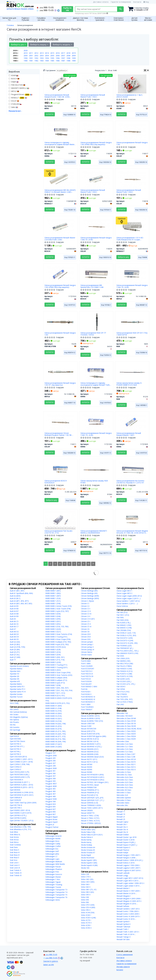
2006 (58, 56)
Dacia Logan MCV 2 (124, 593)
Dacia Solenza (122, 606)
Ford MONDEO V (88, 702)
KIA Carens (14, 709)
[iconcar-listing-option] (148, 70)
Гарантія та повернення (121, 2)
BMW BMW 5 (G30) (53, 662)
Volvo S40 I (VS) (87, 879)
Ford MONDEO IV (88, 699)
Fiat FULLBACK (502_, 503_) (128, 651)
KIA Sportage (15, 730)
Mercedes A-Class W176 (126, 723)
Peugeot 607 (51, 809)
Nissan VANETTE (88, 813)
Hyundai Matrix (16, 684)
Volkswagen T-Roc (53, 879)
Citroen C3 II (86, 611)
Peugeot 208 (51, 766)
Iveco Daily (14, 703)
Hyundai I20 (15, 676)
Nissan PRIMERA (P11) (90, 790)
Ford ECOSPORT (88, 669)
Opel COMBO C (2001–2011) (21, 759)
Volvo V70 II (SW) (88, 905)
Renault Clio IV (122, 832)
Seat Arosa (14, 840)
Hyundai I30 (15, 679)
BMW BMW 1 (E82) (53, 593)
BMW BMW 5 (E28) (53, 649)
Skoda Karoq (86, 842)
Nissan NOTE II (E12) (89, 762)
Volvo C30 (85, 874)
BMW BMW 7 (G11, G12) (55, 693)
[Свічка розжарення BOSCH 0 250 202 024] (60, 469)
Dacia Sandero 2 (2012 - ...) (127, 603)
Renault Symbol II (124, 924)
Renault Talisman (123, 927)
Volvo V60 (85, 902)
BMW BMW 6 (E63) (53, 670)
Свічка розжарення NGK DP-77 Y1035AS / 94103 (93, 334)
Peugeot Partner (52, 827)
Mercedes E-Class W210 (126, 762)
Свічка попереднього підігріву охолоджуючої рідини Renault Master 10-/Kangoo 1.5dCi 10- (60, 143)
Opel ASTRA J (15, 751)
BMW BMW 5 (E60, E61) (55, 657)
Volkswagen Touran (53, 887)
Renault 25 (121, 819)
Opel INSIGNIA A (16, 780)
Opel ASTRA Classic (18, 741)
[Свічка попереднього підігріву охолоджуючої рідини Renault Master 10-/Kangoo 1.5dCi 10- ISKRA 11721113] (60, 131)
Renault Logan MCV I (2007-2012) (130, 878)
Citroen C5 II (86, 624)
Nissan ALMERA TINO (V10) (92, 721)
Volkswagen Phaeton (54, 869)
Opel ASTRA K (15, 754)
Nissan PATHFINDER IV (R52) (93, 780)
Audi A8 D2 (14, 632)
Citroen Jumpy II (87, 647)
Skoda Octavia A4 (88, 847)
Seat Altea (14, 832)
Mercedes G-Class (124, 772)
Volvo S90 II (86, 895)
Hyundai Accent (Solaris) (19, 666)
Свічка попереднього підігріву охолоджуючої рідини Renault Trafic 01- (95, 384)
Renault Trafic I (123, 929)
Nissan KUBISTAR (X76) (90, 734)
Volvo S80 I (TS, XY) (89, 890)
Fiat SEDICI (121, 686)
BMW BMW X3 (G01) (54, 719)
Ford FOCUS (86, 679)
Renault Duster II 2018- (126, 840)
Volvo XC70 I (86, 920)
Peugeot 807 (51, 814)
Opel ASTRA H (15, 749)
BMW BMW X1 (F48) (54, 708)
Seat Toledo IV (16, 875)
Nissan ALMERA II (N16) (91, 718)
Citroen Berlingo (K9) (89, 593)
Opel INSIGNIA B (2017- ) (20, 782)
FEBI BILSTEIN (17, 85)
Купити (50, 114)
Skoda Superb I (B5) (89, 860)
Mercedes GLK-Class (125, 785)
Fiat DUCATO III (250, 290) (127, 643)
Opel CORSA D (16, 767)
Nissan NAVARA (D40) (90, 754)
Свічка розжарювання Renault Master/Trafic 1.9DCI (93, 96)
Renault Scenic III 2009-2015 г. (129, 916)
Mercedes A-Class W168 (126, 718)
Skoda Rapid (86, 855)
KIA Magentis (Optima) (19, 717)
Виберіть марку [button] (39, 44)
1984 (47, 61)
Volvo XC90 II (86, 928)
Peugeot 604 (51, 804)
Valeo (13, 107)
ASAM (13, 75)
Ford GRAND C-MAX (89, 686)
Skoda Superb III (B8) (89, 865)
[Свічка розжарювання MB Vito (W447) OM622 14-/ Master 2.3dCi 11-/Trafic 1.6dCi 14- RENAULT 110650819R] (60, 179)
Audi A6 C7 (14, 626)
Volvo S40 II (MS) (88, 882)
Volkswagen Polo (52, 872)
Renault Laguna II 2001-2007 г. (129, 868)
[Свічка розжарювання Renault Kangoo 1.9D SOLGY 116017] (132, 131)
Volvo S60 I (85, 884)
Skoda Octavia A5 (88, 850)
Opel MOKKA (15, 790)
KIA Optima (14, 720)
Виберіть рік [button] (18, 44)
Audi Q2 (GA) (15, 642)
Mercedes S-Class (124, 793)
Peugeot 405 (51, 789)
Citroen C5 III (86, 626)
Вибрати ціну (123, 257)
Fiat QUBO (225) (123, 679)
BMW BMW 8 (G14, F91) (55, 696)
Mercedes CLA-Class (125, 744)
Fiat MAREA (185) (124, 661)
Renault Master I (123, 888)
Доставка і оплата (101, 2)
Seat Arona (14, 837)
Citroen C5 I (86, 621)
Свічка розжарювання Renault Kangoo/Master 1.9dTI (129, 434)
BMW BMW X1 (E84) (54, 706)
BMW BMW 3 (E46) (53, 616)
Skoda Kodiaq (86, 845)
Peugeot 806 (51, 812)
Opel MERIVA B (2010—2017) (22, 787)
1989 (74, 61)
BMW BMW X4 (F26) (54, 721)
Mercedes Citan (123, 741)
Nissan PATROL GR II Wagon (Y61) (95, 782)
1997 (63, 58)
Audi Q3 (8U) (15, 644)
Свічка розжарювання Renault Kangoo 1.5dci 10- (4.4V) (96, 239)
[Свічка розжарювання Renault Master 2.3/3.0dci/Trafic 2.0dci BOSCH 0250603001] (60, 226)
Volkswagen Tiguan (53, 882)
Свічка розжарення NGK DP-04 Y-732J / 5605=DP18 (132, 334)
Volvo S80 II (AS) (88, 892)
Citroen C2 (85, 606)
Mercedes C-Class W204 (126, 736)
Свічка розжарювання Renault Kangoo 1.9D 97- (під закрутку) (60, 384)
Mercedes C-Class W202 (126, 731)
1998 (68, 58)
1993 (42, 58)
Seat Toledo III (16, 873)
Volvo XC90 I (86, 925)
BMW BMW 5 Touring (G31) (56, 667)
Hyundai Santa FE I (17, 686)
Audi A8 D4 (14, 637)
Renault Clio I (122, 824)
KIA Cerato (14, 714)
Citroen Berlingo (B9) (89, 591)
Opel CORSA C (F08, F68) (20, 764)
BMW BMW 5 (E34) (53, 652)
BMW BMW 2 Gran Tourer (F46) (58, 609)
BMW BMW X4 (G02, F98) (56, 724)
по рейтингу (62, 71)
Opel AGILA (14, 736)
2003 (42, 56)
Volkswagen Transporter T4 (56, 892)
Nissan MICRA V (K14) (90, 741)
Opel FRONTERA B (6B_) (20, 774)
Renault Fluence (123, 850)
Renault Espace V (123, 847)
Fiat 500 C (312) (123, 615)
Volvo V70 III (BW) (88, 907)
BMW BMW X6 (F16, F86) (56, 739)
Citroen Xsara (86, 655)
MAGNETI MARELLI (19, 88)
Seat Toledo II (15, 870)
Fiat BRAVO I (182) (124, 625)
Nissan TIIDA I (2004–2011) (92, 808)
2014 (47, 53)
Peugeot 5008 (51, 799)
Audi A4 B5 (14, 606)
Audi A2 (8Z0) (15, 596)
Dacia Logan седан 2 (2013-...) (129, 598)
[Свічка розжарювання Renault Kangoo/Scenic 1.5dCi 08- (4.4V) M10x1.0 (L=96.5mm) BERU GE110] (60, 84)
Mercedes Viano (123, 803)
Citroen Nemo (87, 652)
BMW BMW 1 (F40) (53, 603)
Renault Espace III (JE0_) (126, 842)
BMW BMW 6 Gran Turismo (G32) (59, 675)
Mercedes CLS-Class (125, 752)
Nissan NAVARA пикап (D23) (92, 757)
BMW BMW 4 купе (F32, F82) (57, 644)
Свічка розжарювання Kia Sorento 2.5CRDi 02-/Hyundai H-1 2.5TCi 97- (130, 482)
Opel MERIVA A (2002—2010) (21, 785)
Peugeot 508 (51, 802)
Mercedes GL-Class (124, 775)
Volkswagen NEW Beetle (55, 864)
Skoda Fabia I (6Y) (88, 830)
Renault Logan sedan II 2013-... (129, 886)
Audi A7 (13, 629)
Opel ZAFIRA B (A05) (18, 818)
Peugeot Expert (52, 822)
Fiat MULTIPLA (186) (125, 663)
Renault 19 (121, 814)
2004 (47, 56)
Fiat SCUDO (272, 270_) (126, 684)
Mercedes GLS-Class (125, 787)
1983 (42, 61)
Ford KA (84, 689)
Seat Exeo (14, 847)
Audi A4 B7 (14, 611)
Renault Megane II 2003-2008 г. (129, 899)
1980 (26, 61)
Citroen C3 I (86, 609)
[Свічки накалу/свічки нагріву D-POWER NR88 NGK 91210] (132, 372)
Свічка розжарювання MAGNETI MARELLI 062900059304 (94, 532)
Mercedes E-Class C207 (126, 754)
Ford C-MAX (86, 663)
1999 (74, 58)
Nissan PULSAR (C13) (90, 795)
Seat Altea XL (15, 834)
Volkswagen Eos (52, 849)
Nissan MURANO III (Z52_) (91, 747)
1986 (58, 61)
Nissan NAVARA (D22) (90, 752)
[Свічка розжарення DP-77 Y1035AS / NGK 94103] (96, 322)
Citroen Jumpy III (88, 649)
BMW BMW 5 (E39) (53, 655)
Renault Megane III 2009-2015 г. (129, 901)
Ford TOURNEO (87, 707)
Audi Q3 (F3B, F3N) (17, 647)
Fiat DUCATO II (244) (125, 640)
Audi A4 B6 (14, 609)
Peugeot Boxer (51, 819)
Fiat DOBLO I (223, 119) (126, 633)
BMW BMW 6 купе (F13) (55, 683)
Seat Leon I (14, 863)
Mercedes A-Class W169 (126, 721)
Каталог (120, 970)
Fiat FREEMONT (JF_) (125, 648)
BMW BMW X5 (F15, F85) (56, 731)
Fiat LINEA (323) (123, 658)
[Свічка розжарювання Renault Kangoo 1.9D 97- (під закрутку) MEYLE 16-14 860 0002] (60, 372)
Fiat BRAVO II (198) (124, 628)
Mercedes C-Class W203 (126, 734)
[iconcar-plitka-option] (145, 70)
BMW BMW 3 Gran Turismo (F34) (59, 634)
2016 (58, 53)
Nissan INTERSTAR (89, 729)
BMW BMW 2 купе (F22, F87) (57, 611)
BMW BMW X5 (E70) (54, 729)
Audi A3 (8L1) (15, 598)
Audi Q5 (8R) (15, 649)
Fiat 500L (120, 617)
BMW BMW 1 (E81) (53, 591)
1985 (52, 61)
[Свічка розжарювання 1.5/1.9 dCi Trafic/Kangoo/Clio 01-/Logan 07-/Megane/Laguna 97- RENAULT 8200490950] (132, 226)
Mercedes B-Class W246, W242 (129, 729)
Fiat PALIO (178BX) (124, 666)
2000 (26, 56)
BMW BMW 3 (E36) (53, 614)
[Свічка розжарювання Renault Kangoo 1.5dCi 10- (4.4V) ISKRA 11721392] (96, 422)
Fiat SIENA (121, 689)
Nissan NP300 (87, 764)
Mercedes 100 (122, 713)
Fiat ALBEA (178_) (124, 623)
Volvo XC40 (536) (88, 913)
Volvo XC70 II (86, 923)
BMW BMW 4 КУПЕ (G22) (56, 647)
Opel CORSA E (15, 769)
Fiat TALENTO (122, 697)
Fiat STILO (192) (123, 692)
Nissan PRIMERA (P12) (90, 793)
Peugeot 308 (51, 779)
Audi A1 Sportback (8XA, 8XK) (21, 593)
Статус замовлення (124, 955)
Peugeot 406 (51, 791)
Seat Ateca (14, 842)
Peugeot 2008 (51, 756)
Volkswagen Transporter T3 (56, 890)
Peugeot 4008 (51, 786)
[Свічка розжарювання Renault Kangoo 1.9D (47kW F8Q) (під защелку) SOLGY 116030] (96, 131)
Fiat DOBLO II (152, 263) (126, 635)
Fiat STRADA (122, 694)
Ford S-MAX (86, 704)
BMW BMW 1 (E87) (53, 596)
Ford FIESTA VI (87, 674)
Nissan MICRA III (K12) (90, 739)
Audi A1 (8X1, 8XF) (17, 591)
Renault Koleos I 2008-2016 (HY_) (130, 860)
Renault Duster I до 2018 (127, 837)
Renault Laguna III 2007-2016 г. (129, 870)
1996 (58, 58)
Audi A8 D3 (14, 634)
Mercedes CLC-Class (125, 747)
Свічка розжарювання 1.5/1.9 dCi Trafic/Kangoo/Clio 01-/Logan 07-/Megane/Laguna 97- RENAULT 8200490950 (130, 239)
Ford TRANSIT (87, 710)
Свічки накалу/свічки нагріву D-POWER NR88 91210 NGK (129, 384)
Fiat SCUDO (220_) (124, 681)
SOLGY (14, 101)
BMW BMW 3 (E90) (53, 619)
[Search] (120, 9)
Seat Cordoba (15, 845)
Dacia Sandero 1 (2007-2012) (128, 601)
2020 (26, 50)
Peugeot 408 (51, 796)
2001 (31, 56)
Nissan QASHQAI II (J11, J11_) (93, 800)
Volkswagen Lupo (52, 859)
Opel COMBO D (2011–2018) (21, 762)
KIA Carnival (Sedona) (18, 712)
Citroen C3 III (86, 614)
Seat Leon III (15, 868)
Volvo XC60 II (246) (88, 918)
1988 (68, 61)
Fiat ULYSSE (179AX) (125, 702)
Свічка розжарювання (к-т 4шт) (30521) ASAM (129, 96)
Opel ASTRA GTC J (17, 746)
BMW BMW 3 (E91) (53, 621)
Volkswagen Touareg (54, 885)
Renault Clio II (122, 827)
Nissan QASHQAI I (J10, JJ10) (92, 798)
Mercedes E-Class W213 (126, 770)
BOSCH (14, 79)
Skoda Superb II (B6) (89, 863)
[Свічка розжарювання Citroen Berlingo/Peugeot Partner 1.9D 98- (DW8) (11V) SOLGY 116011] (60, 422)
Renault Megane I (124, 896)
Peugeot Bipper (52, 817)
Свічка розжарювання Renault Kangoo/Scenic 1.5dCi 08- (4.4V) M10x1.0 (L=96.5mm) (57, 96)
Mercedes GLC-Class (125, 780)
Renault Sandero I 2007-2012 (128, 909)
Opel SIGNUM (15, 800)
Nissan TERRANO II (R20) (91, 805)
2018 (68, 53)
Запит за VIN (49, 965)
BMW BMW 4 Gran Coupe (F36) (58, 639)
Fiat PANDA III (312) (125, 671)
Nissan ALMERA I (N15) (90, 716)
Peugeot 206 (51, 761)
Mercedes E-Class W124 (126, 759)
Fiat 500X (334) (123, 620)
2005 (52, 56)
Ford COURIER (87, 666)
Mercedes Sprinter (124, 798)
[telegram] (9, 967)
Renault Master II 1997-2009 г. (129, 891)
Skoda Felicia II (87, 837)
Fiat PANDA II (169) (124, 669)
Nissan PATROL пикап (90, 785)
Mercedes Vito (122, 805)
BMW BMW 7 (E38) (53, 685)
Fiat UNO (120, 704)
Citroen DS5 (86, 639)
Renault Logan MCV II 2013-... (128, 881)
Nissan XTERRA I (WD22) (91, 823)
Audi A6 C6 (14, 624)
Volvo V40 (85, 897)
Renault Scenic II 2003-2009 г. (128, 914)
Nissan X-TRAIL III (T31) (90, 821)
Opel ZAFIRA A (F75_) (18, 815)
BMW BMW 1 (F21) (53, 601)
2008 (68, 56)
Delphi (14, 82)
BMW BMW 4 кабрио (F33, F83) (58, 642)
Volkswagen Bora (52, 841)
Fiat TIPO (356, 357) (125, 699)
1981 (31, 61)
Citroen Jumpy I (87, 644)
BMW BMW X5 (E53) (54, 726)
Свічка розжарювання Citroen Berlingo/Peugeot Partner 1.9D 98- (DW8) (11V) (58, 434)
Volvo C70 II (86, 877)
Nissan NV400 (87, 772)
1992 (36, 58)
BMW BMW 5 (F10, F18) (55, 660)
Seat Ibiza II (14, 850)
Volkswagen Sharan (53, 877)
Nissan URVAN (87, 810)
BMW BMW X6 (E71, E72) (56, 736)
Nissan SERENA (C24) (90, 803)
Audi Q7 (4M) (15, 657)
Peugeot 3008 (51, 768)
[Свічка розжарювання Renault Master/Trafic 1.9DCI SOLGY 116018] (132, 179)
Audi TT (13, 660)
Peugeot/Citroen (20, 94)
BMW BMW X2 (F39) (54, 711)
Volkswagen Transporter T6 (56, 897)
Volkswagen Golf (52, 851)
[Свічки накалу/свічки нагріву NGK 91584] (96, 469)
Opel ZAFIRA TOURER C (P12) (22, 821)
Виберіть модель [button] (62, 44)
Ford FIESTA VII (87, 676)
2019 (74, 53)
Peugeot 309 (51, 781)
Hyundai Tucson (16, 697)
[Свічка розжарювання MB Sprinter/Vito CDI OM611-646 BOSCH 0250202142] (96, 274)
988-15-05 (45, 7)
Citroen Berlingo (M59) (90, 598)
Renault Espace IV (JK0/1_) (127, 845)
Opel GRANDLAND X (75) (20, 777)
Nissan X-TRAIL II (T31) (90, 818)
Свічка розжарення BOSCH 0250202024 (56, 482)
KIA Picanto (14, 722)
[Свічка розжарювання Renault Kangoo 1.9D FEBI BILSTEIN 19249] (60, 322)
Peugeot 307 (51, 776)
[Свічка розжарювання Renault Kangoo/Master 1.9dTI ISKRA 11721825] (132, 422)
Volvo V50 (85, 900)
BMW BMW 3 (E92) (53, 624)
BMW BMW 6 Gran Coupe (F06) (58, 673)
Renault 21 (121, 817)
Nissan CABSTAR (88, 723)
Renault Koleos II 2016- (126, 863)
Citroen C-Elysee (88, 601)
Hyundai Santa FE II (17, 689)
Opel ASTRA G (15, 744)
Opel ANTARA (15, 739)
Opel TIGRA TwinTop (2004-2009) (23, 803)
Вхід (146, 2)
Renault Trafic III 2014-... (126, 934)
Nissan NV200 (87, 767)
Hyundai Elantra (16, 669)
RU (14, 2)
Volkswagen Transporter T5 (56, 895)
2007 (63, 56)
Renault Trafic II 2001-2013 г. (128, 932)
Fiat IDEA (120, 656)
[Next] (93, 564)
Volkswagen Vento (53, 900)
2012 (36, 53)
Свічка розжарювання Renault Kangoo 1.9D (132, 143)
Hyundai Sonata (16, 694)
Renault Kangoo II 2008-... (127, 858)
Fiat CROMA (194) (124, 630)
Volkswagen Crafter (53, 846)
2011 (31, 53)
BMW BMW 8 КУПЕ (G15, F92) (58, 703)
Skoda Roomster (88, 858)
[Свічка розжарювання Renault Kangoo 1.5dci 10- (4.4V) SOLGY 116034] (96, 226)
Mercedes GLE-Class (125, 782)
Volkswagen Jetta (52, 854)
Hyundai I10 (15, 674)
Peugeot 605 (51, 807)
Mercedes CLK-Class (125, 749)
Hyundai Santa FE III (18, 692)
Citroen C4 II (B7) (88, 619)
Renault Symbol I (123, 922)
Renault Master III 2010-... (127, 893)
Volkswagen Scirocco (54, 874)
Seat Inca (14, 860)
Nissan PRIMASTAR (89, 787)
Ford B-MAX (86, 661)
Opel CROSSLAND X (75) (20, 772)
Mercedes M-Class (124, 790)
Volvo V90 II (86, 910)
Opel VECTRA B (16, 805)
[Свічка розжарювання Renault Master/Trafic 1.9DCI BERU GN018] (96, 84)
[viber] (13, 967)
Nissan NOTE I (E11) (89, 759)
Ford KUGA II (86, 694)
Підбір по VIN (67, 9)
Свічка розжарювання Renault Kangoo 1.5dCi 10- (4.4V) (96, 434)
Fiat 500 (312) (122, 612)
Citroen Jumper (87, 642)
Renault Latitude (123, 873)
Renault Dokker (123, 835)
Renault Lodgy (122, 876)
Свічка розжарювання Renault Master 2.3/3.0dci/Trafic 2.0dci (60, 239)
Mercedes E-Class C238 (126, 757)
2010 (26, 53)
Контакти (137, 2)
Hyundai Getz (15, 671)
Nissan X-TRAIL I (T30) (90, 816)
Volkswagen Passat (53, 867)
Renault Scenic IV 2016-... (126, 919)
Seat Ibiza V (14, 857)
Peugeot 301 (51, 771)
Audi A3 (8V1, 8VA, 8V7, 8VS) (21, 603)
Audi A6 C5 (14, 621)
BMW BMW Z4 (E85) (54, 747)
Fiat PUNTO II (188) (124, 674)
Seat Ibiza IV (15, 855)
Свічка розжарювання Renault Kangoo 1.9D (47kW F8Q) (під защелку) (96, 143)
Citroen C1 (85, 603)
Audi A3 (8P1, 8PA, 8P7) (19, 601)
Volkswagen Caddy (53, 844)
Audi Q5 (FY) (15, 652)
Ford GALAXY (86, 684)
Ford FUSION (86, 681)
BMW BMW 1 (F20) (53, 598)
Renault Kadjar (122, 853)
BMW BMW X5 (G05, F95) (56, 734)
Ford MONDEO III (88, 697)
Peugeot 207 (51, 763)
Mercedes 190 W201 (125, 716)
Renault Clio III (122, 830)
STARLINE (15, 104)
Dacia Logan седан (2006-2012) (129, 596)
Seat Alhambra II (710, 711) (21, 829)
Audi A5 (13, 619)
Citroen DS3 (86, 634)
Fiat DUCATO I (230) (125, 638)
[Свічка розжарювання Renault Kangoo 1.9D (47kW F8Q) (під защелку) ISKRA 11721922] (60, 274)
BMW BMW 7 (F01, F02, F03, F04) (59, 690)
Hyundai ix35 (15, 681)
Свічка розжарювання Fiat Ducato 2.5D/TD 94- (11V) (59, 532)
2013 (42, 53)
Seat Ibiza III (15, 852)
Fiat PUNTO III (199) (125, 676)
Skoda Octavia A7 (88, 853)
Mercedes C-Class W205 (126, 739)
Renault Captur (122, 822)
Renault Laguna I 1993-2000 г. (129, 865)
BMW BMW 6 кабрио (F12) (56, 680)
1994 (47, 58)
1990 (26, 58)
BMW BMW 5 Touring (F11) (56, 665)
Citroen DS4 (86, 637)
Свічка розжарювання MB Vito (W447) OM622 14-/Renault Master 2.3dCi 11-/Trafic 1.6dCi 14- (60, 191)
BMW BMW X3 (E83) (54, 713)
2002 (36, 56)
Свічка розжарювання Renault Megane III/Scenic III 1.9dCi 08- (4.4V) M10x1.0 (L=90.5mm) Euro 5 (132, 532)
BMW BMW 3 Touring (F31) (56, 637)
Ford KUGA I (86, 692)
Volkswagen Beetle (53, 839)
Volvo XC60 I (86, 915)
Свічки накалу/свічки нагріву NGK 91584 (94, 482)
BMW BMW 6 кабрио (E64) (56, 678)
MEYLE (14, 91)
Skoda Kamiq (86, 840)
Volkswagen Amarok (54, 836)
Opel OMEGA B (16, 797)
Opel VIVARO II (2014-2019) (21, 813)
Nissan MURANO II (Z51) (91, 744)
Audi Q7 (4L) (15, 655)
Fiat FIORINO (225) (124, 646)
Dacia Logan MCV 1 (124, 591)
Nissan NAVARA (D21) (90, 749)
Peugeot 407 (51, 794)
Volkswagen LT (51, 856)
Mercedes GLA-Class (125, 777)
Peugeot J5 (50, 825)
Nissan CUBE (86, 726)
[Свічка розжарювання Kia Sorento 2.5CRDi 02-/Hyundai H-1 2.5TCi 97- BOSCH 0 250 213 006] (132, 469)
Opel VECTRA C (16, 808)
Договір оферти (123, 967)
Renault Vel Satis (123, 939)
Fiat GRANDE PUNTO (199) (127, 653)
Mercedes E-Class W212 (126, 767)
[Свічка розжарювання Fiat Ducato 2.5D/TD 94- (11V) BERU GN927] (60, 520)
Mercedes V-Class (124, 800)
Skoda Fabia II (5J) (88, 832)
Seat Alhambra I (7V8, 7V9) (20, 827)
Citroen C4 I (86, 616)
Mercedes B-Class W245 (126, 726)
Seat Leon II (15, 865)
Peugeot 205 (51, 758)
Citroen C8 (85, 632)
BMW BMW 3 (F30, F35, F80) (57, 626)
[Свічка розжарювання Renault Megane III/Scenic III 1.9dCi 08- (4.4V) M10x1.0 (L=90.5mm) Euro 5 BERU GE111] (132, 520)
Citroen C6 (85, 629)
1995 (52, 58)
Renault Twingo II (124, 937)
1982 (36, 61)
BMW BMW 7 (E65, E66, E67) (57, 688)
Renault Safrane (123, 906)
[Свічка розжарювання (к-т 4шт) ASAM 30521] (132, 84)
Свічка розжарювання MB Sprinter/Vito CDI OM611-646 (92, 286)
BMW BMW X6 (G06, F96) (56, 742)
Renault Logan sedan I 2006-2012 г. (131, 883)
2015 (52, 53)
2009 (74, 56)
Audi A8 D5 (14, 639)
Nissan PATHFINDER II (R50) (92, 775)
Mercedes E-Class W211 (126, 764)
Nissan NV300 (87, 770)
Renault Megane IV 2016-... (127, 904)
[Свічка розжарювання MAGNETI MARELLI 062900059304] (96, 520)
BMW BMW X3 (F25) (54, 716)
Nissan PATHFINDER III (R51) (93, 777)
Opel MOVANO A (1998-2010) (22, 792)
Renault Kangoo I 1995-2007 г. (129, 855)
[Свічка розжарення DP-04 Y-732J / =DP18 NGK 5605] (132, 322)
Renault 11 (121, 812)
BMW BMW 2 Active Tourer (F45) (59, 606)
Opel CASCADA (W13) (18, 757)
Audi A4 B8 (14, 614)
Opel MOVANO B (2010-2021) (22, 795)
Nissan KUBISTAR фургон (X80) (94, 736)
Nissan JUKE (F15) (88, 731)
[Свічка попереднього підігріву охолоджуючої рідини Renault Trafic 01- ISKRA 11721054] (96, 372)
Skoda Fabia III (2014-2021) (92, 835)
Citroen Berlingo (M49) (90, 596)
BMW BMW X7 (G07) (54, 744)
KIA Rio (13, 725)
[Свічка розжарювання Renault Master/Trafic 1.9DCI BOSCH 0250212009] (96, 179)
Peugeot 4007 (51, 784)
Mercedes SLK (122, 795)
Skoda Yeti (85, 868)
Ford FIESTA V (87, 671)
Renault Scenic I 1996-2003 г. (128, 911)
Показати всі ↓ (15, 111)
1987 (63, 61)
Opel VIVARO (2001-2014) (20, 810)
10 (88, 564)
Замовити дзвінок (51, 961)
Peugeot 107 (51, 753)
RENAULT (18, 98)
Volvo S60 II (86, 887)
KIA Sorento (15, 727)
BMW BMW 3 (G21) (53, 632)
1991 (31, 58)
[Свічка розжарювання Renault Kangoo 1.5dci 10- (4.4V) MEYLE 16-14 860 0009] (132, 274)
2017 (63, 53)
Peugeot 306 (51, 773)
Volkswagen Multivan (54, 862)
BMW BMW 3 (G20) (53, 629)
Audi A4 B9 (14, 616)
